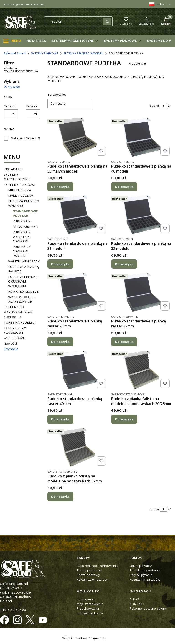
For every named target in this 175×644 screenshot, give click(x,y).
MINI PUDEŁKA (20, 190)
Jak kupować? (141, 566)
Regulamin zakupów (145, 579)
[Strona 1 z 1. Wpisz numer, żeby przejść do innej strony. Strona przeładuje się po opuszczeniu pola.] (163, 106)
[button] (107, 21)
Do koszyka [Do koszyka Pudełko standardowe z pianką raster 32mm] (124, 342)
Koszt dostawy (88, 575)
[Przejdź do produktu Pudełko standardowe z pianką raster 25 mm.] (77, 292)
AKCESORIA (13, 317)
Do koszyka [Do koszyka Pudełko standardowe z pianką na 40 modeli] (124, 186)
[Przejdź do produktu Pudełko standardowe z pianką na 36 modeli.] (77, 215)
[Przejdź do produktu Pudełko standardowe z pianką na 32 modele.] (141, 215)
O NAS (134, 599)
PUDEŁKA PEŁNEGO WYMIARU (83, 53)
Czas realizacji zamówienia (97, 566)
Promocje (11, 349)
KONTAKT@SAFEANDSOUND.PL (24, 5)
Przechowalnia (88, 608)
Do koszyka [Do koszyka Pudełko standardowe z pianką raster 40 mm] (60, 419)
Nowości (10, 343)
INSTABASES (14, 169)
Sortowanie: (57, 94)
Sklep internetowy (82, 638)
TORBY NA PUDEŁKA (19, 322)
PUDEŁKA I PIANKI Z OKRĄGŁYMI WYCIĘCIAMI (24, 281)
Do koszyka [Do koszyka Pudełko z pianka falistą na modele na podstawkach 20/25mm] (124, 419)
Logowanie (85, 599)
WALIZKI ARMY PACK (24, 261)
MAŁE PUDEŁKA (21, 196)
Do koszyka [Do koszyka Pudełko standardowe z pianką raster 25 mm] (60, 342)
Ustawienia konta (90, 613)
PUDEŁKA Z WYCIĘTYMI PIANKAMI (22, 237)
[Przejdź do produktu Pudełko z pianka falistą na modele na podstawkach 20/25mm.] (141, 370)
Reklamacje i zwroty (92, 579)
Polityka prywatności (145, 570)
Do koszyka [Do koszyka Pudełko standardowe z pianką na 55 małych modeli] (60, 186)
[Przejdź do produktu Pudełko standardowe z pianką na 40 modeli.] (141, 137)
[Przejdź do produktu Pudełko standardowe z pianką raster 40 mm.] (77, 370)
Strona (154, 106)
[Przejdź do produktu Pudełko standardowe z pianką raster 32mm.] (141, 292)
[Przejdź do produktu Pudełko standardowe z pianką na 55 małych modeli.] (77, 137)
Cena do (32, 106)
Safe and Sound (15, 53)
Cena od (10, 106)
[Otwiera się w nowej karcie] (5, 620)
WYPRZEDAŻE (14, 338)
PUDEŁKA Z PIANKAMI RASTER (22, 251)
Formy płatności (89, 570)
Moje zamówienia (90, 604)
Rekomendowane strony (148, 608)
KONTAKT (137, 604)
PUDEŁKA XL (23, 221)
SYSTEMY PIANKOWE (45, 53)
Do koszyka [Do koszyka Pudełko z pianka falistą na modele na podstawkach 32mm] (60, 497)
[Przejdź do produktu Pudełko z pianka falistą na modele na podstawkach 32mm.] (77, 447)
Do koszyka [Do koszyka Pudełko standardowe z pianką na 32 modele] (124, 264)
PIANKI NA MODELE (23, 291)
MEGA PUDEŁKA (25, 227)
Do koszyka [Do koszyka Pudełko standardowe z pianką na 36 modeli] (60, 264)
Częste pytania (141, 575)
